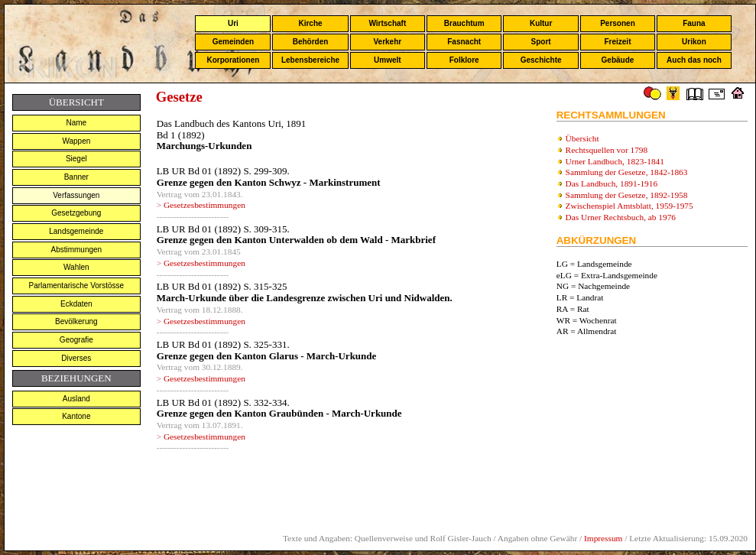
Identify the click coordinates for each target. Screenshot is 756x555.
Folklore (464, 60)
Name (76, 123)
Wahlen (76, 267)
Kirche (310, 23)
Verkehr (387, 42)
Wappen (76, 141)
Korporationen (233, 60)
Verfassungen (76, 195)
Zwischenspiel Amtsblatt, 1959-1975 (629, 206)
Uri (233, 23)
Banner (76, 177)
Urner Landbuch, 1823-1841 (615, 161)
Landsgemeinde (76, 231)
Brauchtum (464, 23)
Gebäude (618, 60)
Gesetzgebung (76, 213)
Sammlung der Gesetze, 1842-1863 (627, 172)
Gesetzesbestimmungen (204, 205)
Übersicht (582, 138)
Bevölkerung (76, 321)
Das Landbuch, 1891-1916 (612, 183)
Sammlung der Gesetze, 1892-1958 (627, 195)
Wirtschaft (387, 23)
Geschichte (541, 60)
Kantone (76, 416)
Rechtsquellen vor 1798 (607, 150)
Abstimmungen (76, 250)
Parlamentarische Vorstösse (77, 286)
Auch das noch (694, 60)
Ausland (76, 399)
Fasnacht (464, 42)
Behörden (311, 42)
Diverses (76, 358)
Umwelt (388, 60)
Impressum (603, 538)
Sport (541, 42)
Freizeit (617, 42)
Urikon (694, 42)
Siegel (76, 159)
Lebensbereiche (310, 60)
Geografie (76, 340)
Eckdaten (76, 304)
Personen (618, 23)
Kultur (541, 23)
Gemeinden (233, 42)
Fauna (694, 23)
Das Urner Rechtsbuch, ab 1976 (621, 217)
